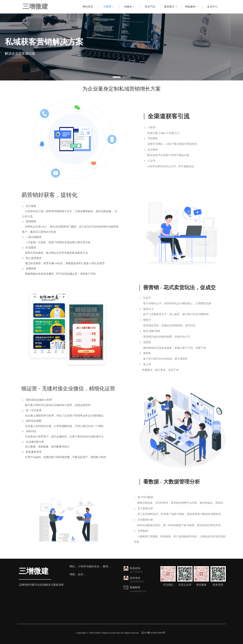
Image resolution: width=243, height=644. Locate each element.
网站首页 (74, 566)
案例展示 (107, 566)
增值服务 (74, 574)
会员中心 (82, 574)
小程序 (82, 566)
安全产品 (98, 566)
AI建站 (90, 566)
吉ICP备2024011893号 (153, 633)
